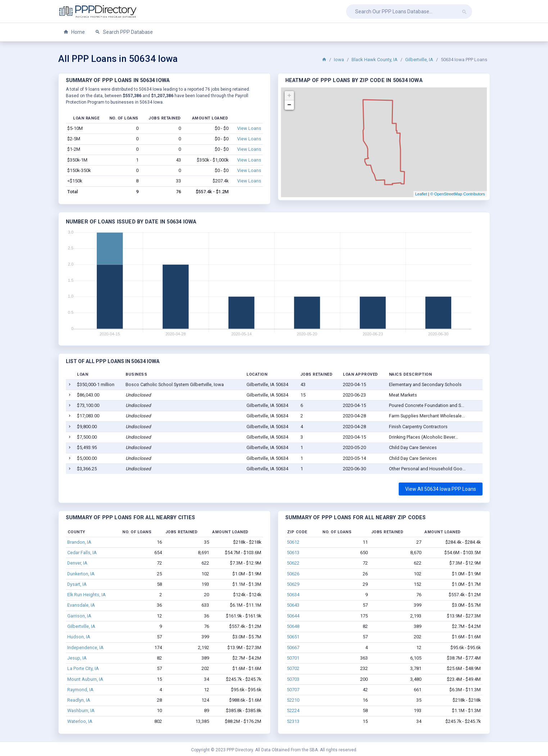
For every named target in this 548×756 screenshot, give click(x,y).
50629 (293, 584)
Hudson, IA (79, 637)
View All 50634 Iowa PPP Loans (441, 489)
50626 (293, 574)
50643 (293, 605)
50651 (293, 637)
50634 (293, 595)
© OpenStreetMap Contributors (458, 194)
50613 (293, 553)
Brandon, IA (79, 542)
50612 (293, 542)
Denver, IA (77, 563)
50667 (293, 648)
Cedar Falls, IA (82, 553)
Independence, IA (85, 648)
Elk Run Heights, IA (87, 595)
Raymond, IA (80, 690)
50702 (293, 668)
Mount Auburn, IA (85, 679)
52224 (293, 710)
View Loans (249, 128)
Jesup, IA (77, 658)
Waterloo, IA (80, 721)
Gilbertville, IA (419, 60)
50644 (293, 616)
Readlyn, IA (79, 700)
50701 (293, 658)
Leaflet (421, 194)
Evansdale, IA (81, 605)
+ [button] (289, 96)
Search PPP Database (124, 32)
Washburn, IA (81, 710)
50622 (293, 563)
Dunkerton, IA (81, 574)
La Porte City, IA (83, 668)
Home (74, 32)
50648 (293, 626)
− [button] (289, 105)
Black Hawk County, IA (375, 60)
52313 (293, 721)
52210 (293, 700)
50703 (293, 679)
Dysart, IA (77, 584)
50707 (293, 690)
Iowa (339, 60)
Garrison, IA (79, 616)
